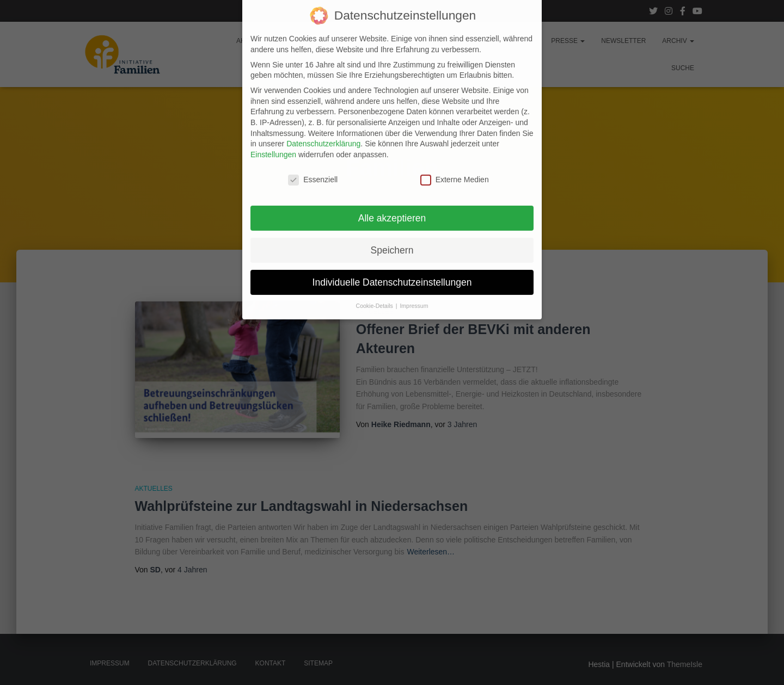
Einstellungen (273, 127)
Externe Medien (455, 153)
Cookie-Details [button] (375, 279)
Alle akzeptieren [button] (392, 191)
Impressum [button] (414, 279)
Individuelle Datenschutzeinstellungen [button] (392, 255)
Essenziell (313, 153)
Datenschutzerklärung (323, 117)
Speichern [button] (392, 223)
